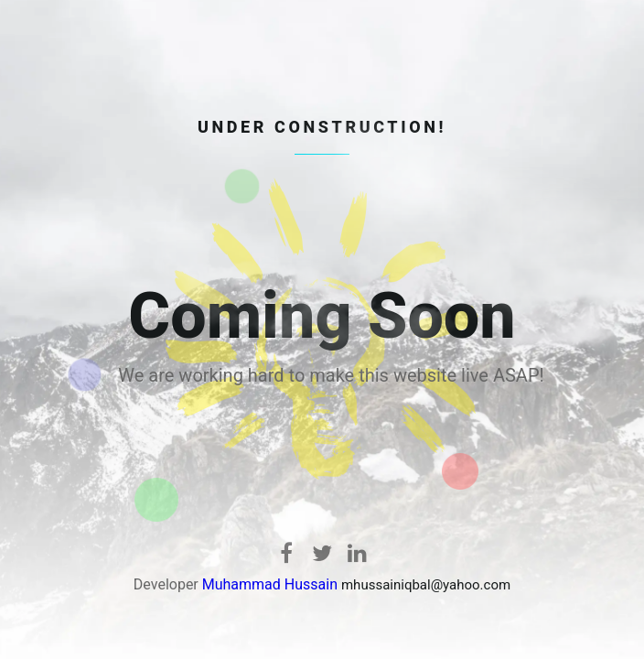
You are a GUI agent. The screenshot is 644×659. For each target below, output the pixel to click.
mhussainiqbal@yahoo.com (426, 585)
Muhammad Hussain (270, 584)
